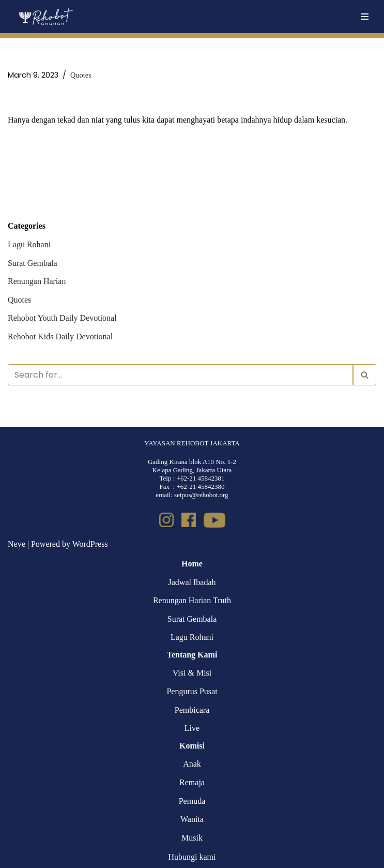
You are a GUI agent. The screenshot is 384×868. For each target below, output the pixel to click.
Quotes (81, 75)
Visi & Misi (192, 673)
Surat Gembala (33, 263)
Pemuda (192, 801)
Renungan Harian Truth (192, 600)
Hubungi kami (192, 857)
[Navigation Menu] (365, 17)
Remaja (192, 782)
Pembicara (192, 710)
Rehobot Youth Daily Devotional (62, 318)
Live (192, 728)
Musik (192, 838)
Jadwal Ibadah (192, 582)
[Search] (180, 375)
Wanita (192, 819)
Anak (192, 764)
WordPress (90, 544)
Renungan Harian (37, 281)
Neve (17, 544)
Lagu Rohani (29, 244)
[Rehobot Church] (45, 17)
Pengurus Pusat (192, 691)
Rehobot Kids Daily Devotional (60, 336)
